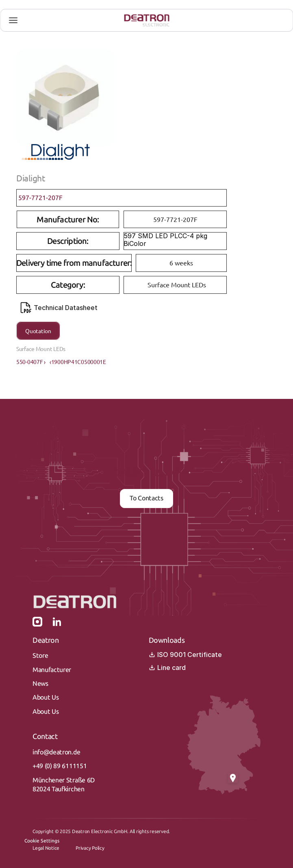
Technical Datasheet (59, 308)
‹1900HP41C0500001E (78, 362)
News (40, 684)
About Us (46, 697)
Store (40, 656)
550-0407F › (31, 362)
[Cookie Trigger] (42, 841)
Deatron (46, 640)
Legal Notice (46, 848)
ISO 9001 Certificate (185, 655)
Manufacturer (52, 670)
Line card (167, 668)
